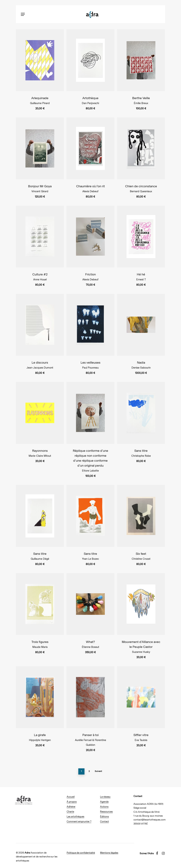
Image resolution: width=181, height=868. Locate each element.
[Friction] (90, 237)
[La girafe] (40, 697)
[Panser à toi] (90, 697)
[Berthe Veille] (141, 60)
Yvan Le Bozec (90, 559)
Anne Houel (40, 279)
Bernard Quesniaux (141, 191)
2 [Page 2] (89, 771)
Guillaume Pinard (40, 103)
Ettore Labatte (90, 471)
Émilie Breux (141, 103)
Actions (104, 807)
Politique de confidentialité (81, 853)
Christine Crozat (141, 559)
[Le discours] (40, 325)
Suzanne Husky (141, 652)
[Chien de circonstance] (141, 148)
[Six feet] (141, 516)
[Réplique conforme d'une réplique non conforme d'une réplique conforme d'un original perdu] (90, 413)
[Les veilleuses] (90, 325)
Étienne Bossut (90, 647)
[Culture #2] (40, 237)
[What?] (90, 604)
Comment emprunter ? (79, 821)
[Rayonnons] (40, 413)
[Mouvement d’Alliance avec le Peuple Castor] (141, 604)
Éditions (104, 816)
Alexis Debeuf (90, 191)
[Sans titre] (141, 413)
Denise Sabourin (141, 368)
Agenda (104, 802)
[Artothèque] (90, 60)
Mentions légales (109, 853)
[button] (23, 14)
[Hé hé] (141, 237)
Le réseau (105, 797)
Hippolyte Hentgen (40, 740)
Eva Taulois (141, 740)
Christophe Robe (141, 456)
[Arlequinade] (40, 60)
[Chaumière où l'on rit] (90, 148)
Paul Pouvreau (90, 368)
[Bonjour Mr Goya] (40, 148)
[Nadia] (141, 325)
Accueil (71, 797)
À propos (72, 802)
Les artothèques (75, 816)
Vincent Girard (40, 191)
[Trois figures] (40, 604)
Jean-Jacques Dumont (40, 368)
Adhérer (71, 807)
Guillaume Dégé (40, 559)
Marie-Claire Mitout (40, 456)
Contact (104, 821)
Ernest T (141, 279)
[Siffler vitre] (141, 697)
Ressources (106, 812)
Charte (70, 812)
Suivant (98, 771)
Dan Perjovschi (90, 103)
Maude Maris (40, 647)
